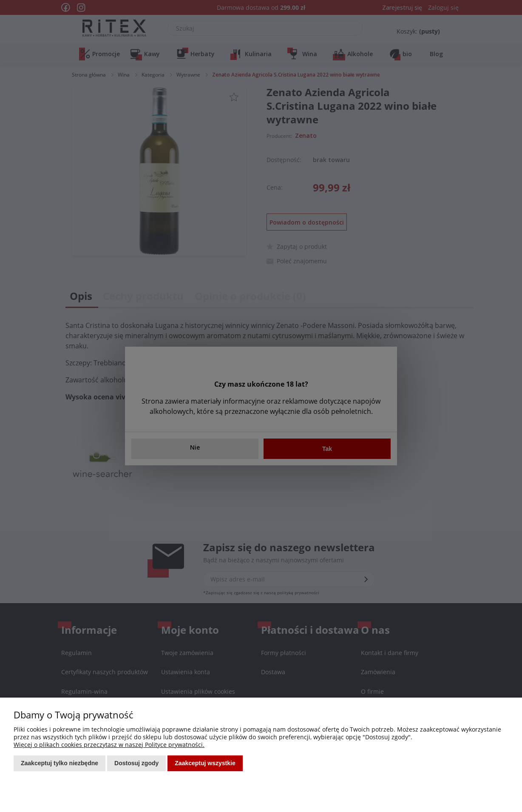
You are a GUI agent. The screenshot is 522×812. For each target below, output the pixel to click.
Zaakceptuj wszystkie (205, 763)
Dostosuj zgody (136, 763)
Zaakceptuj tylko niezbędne (60, 763)
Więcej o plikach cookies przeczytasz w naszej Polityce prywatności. (109, 745)
